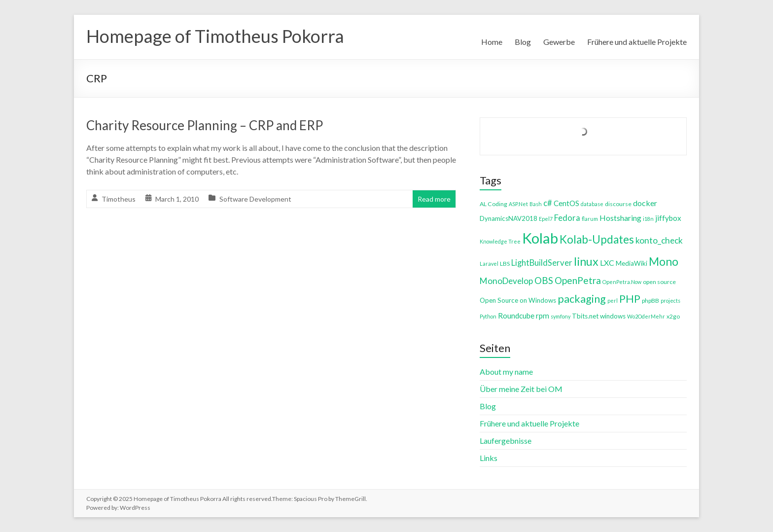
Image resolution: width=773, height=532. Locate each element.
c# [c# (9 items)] (548, 203)
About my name (506, 372)
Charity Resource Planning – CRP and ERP (205, 125)
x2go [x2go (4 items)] (673, 316)
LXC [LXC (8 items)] (607, 263)
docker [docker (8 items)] (645, 203)
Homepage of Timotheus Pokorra (215, 36)
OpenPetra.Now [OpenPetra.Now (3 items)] (622, 282)
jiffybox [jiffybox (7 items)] (668, 218)
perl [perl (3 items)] (613, 301)
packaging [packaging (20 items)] (582, 299)
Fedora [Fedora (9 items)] (567, 218)
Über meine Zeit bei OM (521, 389)
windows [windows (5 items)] (613, 316)
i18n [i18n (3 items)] (648, 219)
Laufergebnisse (506, 441)
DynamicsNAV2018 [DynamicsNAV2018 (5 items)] (509, 218)
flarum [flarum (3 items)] (590, 219)
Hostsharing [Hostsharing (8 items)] (620, 218)
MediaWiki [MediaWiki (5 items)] (632, 263)
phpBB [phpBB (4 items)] (650, 301)
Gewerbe (559, 42)
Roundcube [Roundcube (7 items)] (516, 316)
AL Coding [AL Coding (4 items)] (493, 204)
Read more (434, 199)
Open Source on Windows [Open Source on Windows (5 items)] (518, 300)
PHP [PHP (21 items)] (630, 299)
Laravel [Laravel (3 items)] (489, 264)
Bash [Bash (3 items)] (536, 204)
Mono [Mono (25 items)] (664, 261)
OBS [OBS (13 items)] (544, 280)
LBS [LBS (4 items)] (505, 264)
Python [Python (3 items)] (488, 316)
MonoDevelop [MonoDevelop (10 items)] (506, 281)
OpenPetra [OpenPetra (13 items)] (578, 280)
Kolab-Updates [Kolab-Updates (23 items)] (597, 239)
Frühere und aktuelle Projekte (637, 42)
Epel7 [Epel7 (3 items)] (546, 219)
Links (489, 458)
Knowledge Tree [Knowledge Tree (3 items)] (500, 241)
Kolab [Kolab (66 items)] (540, 238)
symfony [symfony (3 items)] (561, 316)
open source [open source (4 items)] (659, 282)
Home (492, 42)
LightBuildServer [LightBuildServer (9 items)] (542, 263)
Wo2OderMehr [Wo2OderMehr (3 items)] (646, 316)
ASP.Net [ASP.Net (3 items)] (518, 204)
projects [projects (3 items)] (670, 301)
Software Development (255, 199)
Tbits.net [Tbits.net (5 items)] (585, 316)
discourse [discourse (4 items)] (618, 204)
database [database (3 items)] (592, 204)
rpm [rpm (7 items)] (543, 316)
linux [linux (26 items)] (586, 261)
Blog (523, 42)
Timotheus (119, 199)
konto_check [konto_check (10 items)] (659, 240)
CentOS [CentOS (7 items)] (566, 203)
